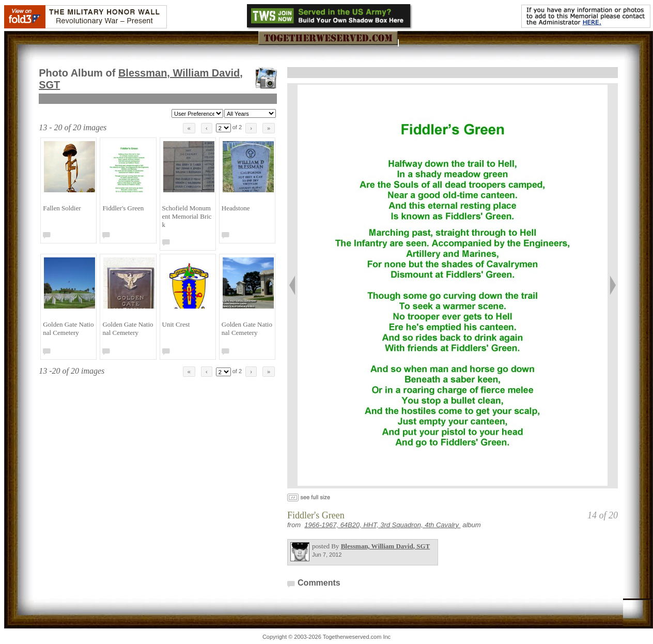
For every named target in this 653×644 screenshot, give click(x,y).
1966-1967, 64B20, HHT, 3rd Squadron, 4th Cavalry (382, 525)
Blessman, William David (386, 546)
